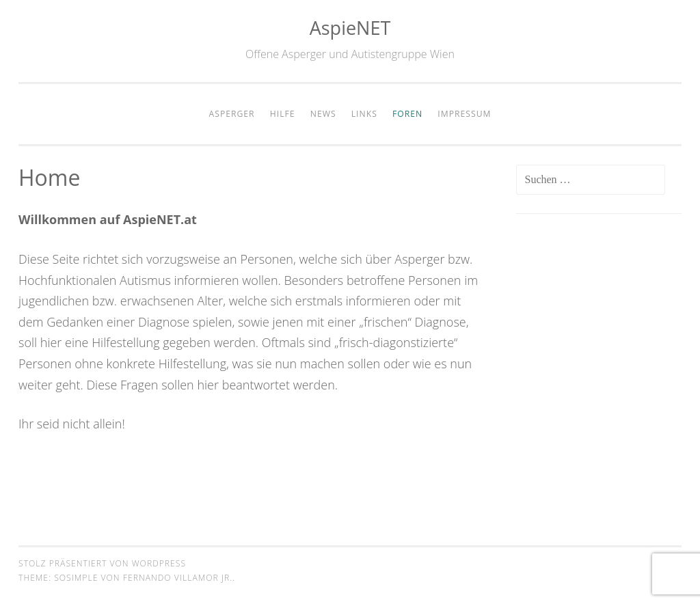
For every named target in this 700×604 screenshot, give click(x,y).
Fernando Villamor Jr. (178, 578)
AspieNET (350, 28)
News (323, 114)
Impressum (464, 114)
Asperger (232, 114)
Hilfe (283, 114)
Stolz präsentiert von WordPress (102, 563)
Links (364, 114)
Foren (407, 114)
